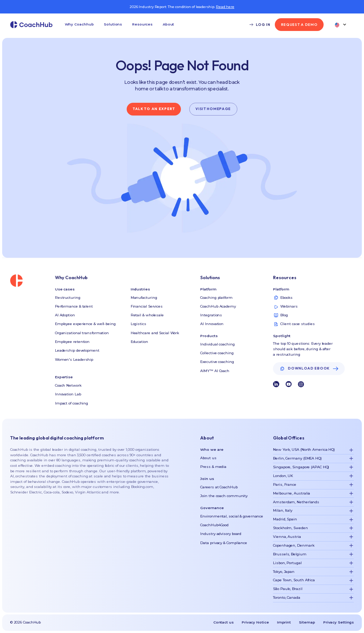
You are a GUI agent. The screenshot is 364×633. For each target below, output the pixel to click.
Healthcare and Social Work (155, 333)
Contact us (223, 622)
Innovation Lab (68, 394)
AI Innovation (212, 324)
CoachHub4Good (214, 525)
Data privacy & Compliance (224, 543)
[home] (31, 25)
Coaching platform (216, 298)
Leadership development (77, 350)
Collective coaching (217, 353)
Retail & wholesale (147, 315)
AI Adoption (65, 315)
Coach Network (68, 385)
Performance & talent (74, 306)
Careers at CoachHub (219, 487)
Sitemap (307, 622)
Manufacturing (144, 298)
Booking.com (142, 487)
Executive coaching (217, 362)
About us (208, 458)
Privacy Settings (339, 622)
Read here (225, 7)
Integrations (211, 315)
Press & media (213, 467)
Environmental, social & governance (232, 516)
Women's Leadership (74, 360)
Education (139, 342)
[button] (79, 25)
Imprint (284, 622)
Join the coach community (224, 496)
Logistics (139, 324)
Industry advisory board (221, 534)
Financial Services (147, 306)
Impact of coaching (72, 403)
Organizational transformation (82, 333)
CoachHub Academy (218, 306)
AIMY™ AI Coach (215, 371)
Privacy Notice (255, 622)
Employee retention (72, 342)
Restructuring (68, 298)
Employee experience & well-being (85, 324)
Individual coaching (217, 344)
